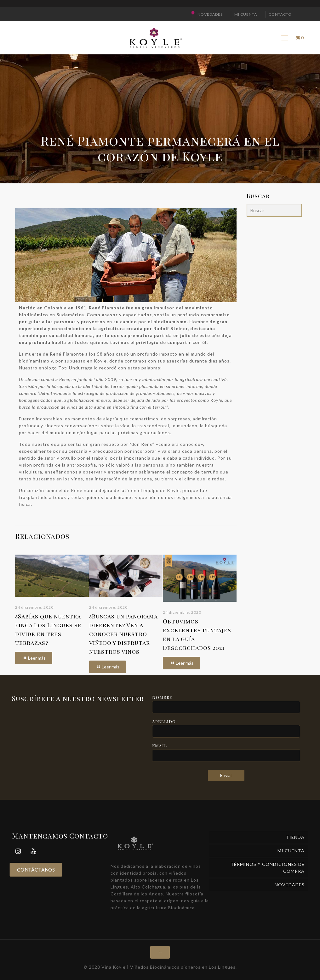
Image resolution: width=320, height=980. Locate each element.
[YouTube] (33, 851)
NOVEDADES (210, 14)
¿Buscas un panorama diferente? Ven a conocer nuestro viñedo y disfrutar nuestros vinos (123, 634)
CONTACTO (280, 14)
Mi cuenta (246, 14)
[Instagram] (18, 851)
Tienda (295, 837)
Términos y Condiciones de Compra (268, 868)
